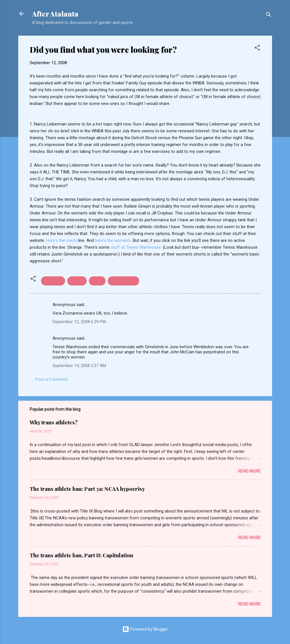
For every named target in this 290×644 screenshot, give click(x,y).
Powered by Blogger (145, 629)
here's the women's (113, 240)
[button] (257, 49)
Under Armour (123, 281)
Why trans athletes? (54, 422)
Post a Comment (51, 379)
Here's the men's (62, 240)
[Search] (269, 16)
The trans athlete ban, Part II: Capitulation (81, 555)
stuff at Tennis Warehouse (136, 247)
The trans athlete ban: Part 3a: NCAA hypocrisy (87, 489)
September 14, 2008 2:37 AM (79, 366)
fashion (77, 281)
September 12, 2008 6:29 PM (79, 322)
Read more (249, 471)
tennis (97, 281)
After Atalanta (55, 14)
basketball (53, 281)
